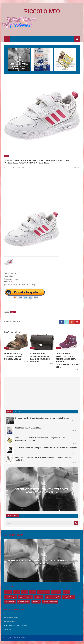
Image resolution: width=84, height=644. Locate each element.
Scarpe (13, 312)
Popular (17, 411)
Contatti (7, 614)
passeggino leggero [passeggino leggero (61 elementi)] (24, 602)
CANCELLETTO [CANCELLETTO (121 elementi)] (44, 592)
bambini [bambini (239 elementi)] (32, 592)
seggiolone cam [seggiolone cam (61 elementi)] (10, 602)
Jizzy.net (15, 618)
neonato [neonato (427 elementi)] (17, 592)
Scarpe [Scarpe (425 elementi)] (24, 592)
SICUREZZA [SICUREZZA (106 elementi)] (56, 592)
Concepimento (19, 58)
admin (6, 167)
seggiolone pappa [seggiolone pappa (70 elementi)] (11, 597)
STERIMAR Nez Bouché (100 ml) (42, 63)
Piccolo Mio (13, 638)
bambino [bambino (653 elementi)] (8, 592)
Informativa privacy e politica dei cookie (16, 625)
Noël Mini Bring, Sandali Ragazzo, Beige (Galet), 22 (14, 356)
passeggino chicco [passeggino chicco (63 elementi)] (68, 597)
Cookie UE (7, 629)
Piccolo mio (42, 11)
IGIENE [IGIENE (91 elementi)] (66, 592)
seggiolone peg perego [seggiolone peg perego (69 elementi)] (26, 597)
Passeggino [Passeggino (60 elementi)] (36, 602)
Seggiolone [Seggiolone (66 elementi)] (39, 597)
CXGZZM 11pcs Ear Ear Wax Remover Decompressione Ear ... (65, 65)
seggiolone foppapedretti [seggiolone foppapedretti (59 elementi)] (50, 602)
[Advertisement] (44, 29)
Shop (42, 58)
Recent (10, 412)
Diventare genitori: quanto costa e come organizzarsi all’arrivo (19, 66)
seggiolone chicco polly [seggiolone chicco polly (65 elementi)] (53, 597)
